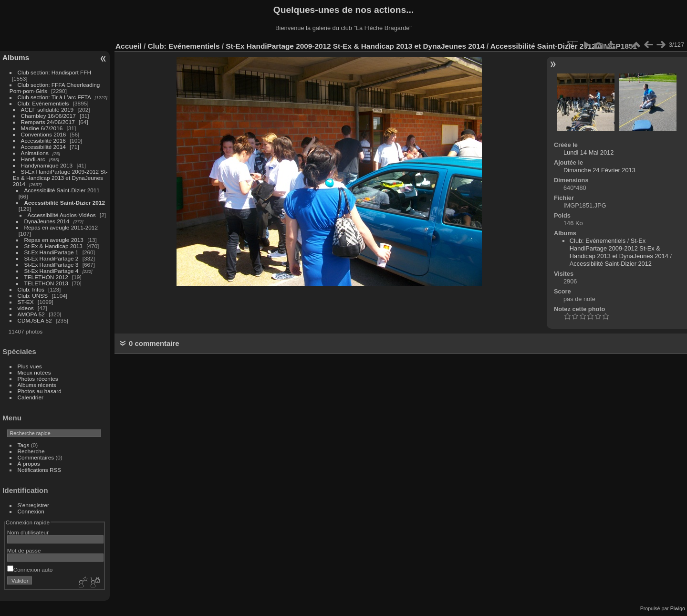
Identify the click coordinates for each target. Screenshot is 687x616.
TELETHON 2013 (46, 283)
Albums (16, 57)
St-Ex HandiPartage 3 (52, 265)
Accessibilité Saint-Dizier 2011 (62, 190)
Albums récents (37, 385)
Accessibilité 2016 (43, 141)
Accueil (129, 46)
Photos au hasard (40, 391)
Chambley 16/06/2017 (48, 116)
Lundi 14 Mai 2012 (588, 152)
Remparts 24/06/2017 (48, 122)
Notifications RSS (40, 470)
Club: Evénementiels (43, 103)
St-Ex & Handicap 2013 (53, 246)
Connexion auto (30, 569)
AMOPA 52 (31, 314)
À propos (29, 464)
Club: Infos (31, 289)
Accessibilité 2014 (43, 147)
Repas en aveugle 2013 (54, 240)
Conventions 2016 (44, 134)
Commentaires (36, 457)
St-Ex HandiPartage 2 (52, 258)
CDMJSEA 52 (35, 320)
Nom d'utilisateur (28, 532)
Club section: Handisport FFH (54, 72)
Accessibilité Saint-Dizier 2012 (65, 203)
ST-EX (26, 302)
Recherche (31, 451)
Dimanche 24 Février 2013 (599, 170)
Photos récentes (38, 379)
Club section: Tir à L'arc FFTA (54, 97)
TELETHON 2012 (46, 277)
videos (26, 308)
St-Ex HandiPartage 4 (52, 271)
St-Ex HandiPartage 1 (52, 252)
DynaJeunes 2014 (47, 221)
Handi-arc (33, 159)
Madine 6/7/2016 (42, 128)
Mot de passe (24, 550)
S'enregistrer (33, 505)
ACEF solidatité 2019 (47, 110)
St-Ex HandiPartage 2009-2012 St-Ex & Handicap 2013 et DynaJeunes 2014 (60, 178)
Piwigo (678, 608)
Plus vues (30, 366)
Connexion (31, 511)
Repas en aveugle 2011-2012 (61, 227)
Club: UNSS (33, 296)
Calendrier (31, 397)
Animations (35, 153)
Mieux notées (34, 372)
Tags (24, 445)
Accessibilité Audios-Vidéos (62, 215)
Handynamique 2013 (47, 165)
